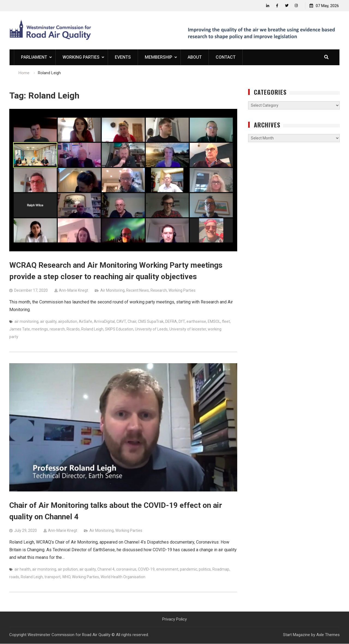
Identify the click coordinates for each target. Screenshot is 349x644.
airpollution (68, 322)
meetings (40, 329)
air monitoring (26, 322)
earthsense (196, 322)
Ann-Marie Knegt (73, 291)
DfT (182, 322)
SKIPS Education (119, 329)
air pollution (68, 569)
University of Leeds (151, 329)
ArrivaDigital (104, 322)
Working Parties (81, 57)
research (57, 329)
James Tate (20, 329)
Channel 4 (106, 569)
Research (159, 291)
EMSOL (214, 322)
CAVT (121, 322)
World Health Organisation (123, 577)
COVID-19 (146, 569)
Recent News (138, 291)
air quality (48, 322)
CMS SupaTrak (151, 322)
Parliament (34, 57)
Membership (159, 57)
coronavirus (126, 569)
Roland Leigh (92, 329)
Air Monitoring (112, 291)
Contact (226, 57)
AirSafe (85, 322)
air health (22, 569)
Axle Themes (328, 635)
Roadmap (221, 569)
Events (123, 57)
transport (52, 577)
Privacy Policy (174, 619)
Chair (132, 322)
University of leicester (188, 329)
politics (205, 569)
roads (14, 577)
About (195, 57)
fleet (226, 322)
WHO (66, 577)
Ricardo (73, 329)
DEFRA (171, 322)
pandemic (189, 569)
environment (167, 569)
